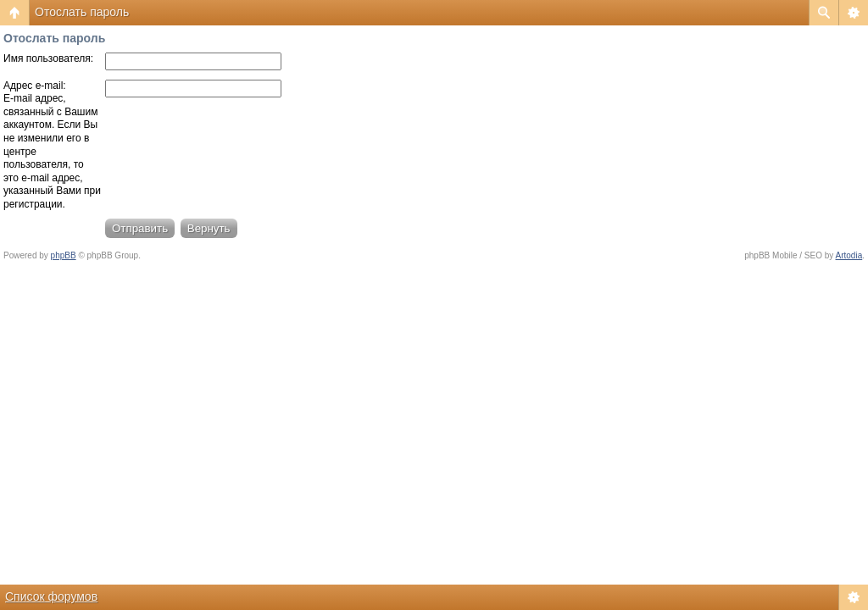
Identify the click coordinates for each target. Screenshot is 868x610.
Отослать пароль (82, 12)
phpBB (64, 255)
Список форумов (51, 596)
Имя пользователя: (48, 58)
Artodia (849, 255)
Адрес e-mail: (35, 86)
